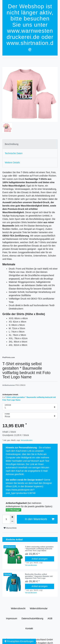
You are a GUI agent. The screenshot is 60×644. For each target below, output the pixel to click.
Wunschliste (10, 528)
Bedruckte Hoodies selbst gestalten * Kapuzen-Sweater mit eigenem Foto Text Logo (39, 576)
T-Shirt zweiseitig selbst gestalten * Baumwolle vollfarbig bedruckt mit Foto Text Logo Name (39, 549)
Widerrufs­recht (18, 608)
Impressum (12, 618)
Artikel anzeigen (40, 559)
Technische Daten (14, 153)
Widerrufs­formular (39, 608)
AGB (50, 618)
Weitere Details (12, 163)
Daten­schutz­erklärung (32, 618)
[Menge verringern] (12, 521)
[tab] (30, 144)
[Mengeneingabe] (6, 519)
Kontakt (29, 628)
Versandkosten (26, 440)
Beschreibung (12, 144)
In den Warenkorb (40, 519)
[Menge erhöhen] (12, 517)
